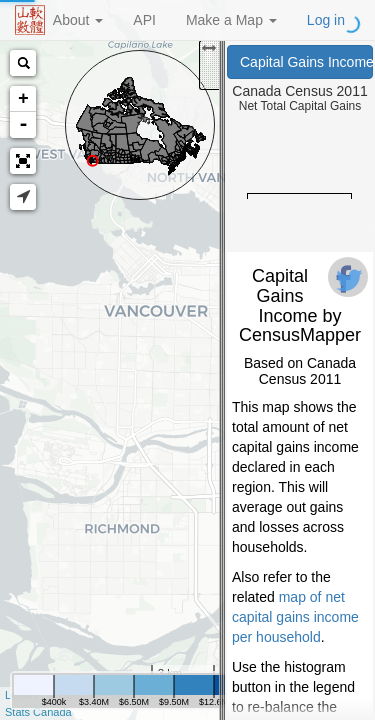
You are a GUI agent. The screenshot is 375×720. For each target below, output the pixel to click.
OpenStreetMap (97, 695)
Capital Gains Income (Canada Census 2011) (306, 62)
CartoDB (171, 695)
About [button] (78, 20)
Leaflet (21, 695)
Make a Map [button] (231, 20)
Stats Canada (38, 712)
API (144, 20)
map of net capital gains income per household (295, 617)
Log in (326, 20)
